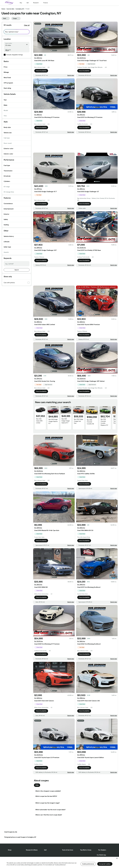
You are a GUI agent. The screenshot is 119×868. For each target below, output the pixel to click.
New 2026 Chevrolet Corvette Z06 (90, 422)
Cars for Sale (10, 9)
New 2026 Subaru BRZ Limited (39, 421)
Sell (28, 3)
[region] (59, 862)
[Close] (117, 858)
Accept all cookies (105, 864)
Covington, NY (20, 9)
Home (3, 9)
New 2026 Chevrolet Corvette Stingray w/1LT (104, 422)
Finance (46, 3)
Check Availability (41, 71)
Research (36, 3)
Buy (21, 3)
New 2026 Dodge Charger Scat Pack (78, 421)
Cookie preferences (88, 864)
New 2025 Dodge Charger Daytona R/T (53, 421)
